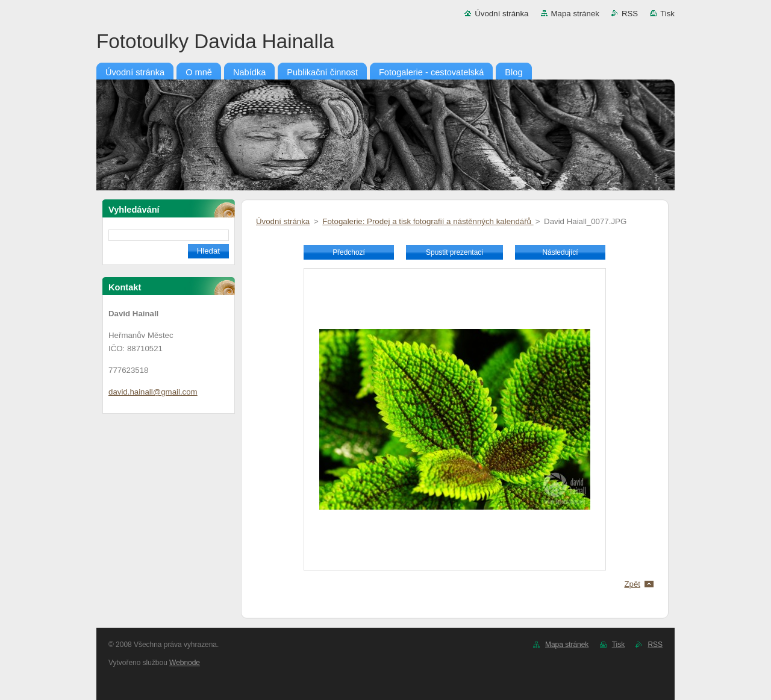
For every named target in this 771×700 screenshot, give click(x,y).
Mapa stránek (575, 14)
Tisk (667, 14)
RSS (630, 14)
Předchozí (349, 252)
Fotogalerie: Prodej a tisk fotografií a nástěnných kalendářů (428, 221)
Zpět (632, 584)
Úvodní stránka (501, 14)
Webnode (185, 663)
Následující (560, 252)
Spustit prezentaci (454, 252)
